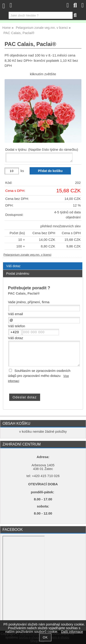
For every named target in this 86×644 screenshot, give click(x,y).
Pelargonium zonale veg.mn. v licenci (27, 255)
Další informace (72, 632)
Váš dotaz (13, 266)
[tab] (43, 262)
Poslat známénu (18, 274)
